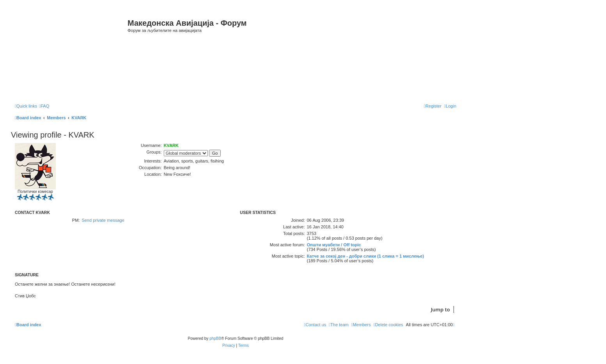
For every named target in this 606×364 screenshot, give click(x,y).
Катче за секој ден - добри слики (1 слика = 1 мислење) (365, 256)
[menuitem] (44, 106)
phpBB (215, 338)
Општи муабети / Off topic (334, 245)
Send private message (103, 220)
